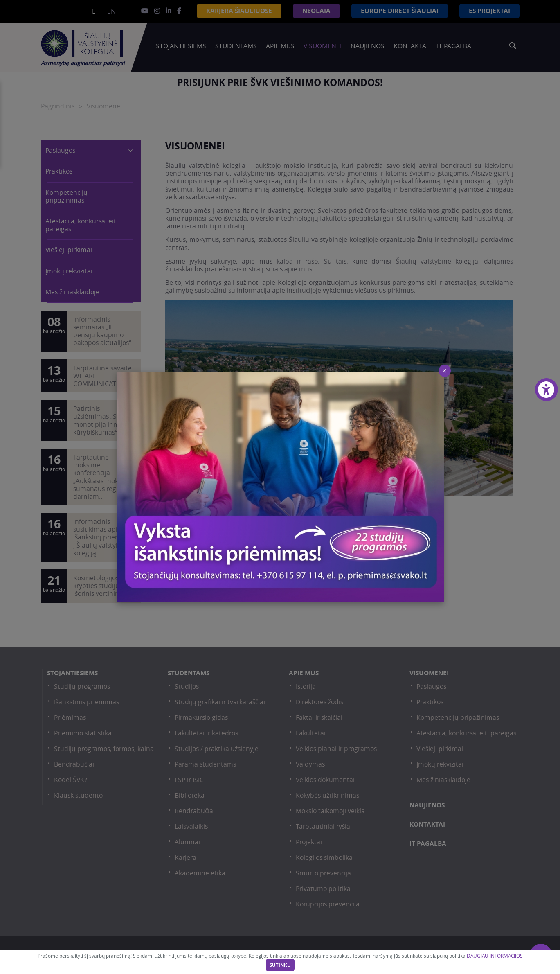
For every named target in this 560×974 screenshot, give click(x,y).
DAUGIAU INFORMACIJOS (495, 956)
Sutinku (280, 965)
